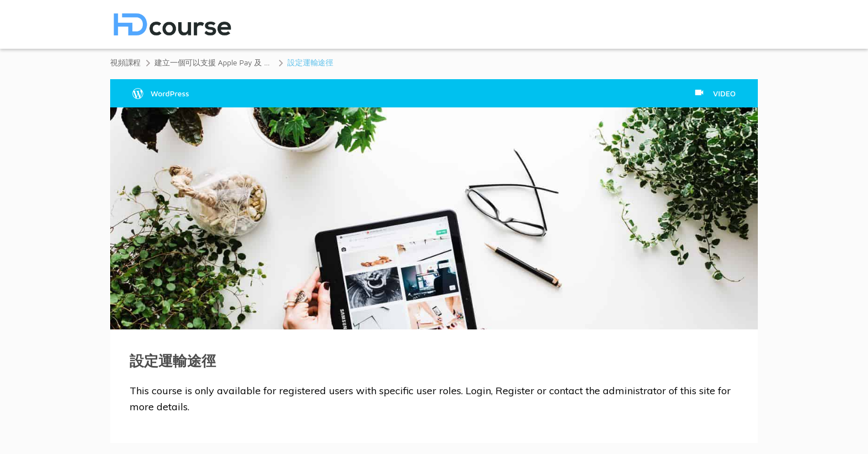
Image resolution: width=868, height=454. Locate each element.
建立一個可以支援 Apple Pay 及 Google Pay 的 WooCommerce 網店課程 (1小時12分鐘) (214, 62)
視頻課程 (125, 62)
